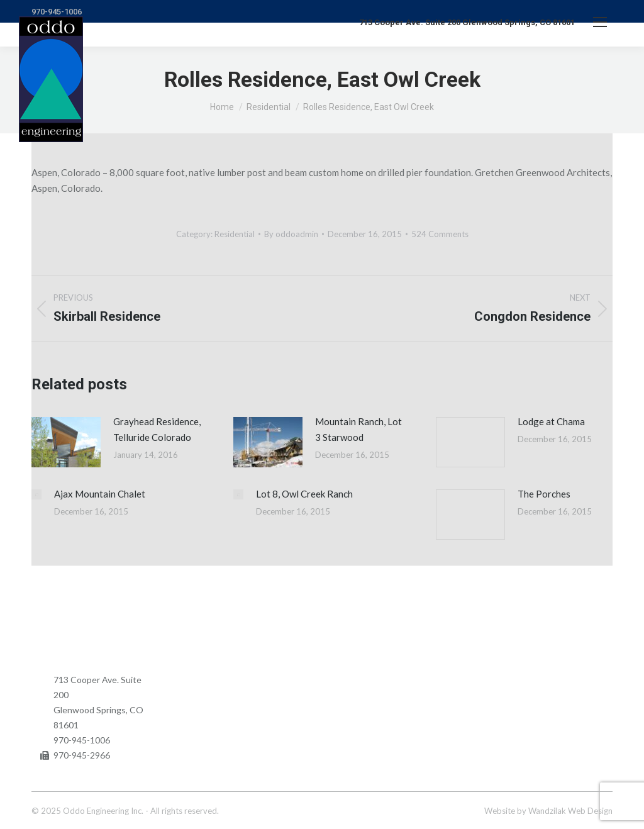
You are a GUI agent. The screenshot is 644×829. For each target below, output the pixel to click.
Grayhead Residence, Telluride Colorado (157, 429)
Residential (235, 234)
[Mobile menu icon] (600, 22)
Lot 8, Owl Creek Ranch (304, 494)
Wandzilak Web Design (570, 811)
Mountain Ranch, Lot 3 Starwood (358, 429)
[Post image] (66, 442)
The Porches (544, 494)
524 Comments (440, 234)
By (291, 234)
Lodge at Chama (551, 421)
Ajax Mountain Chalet (100, 494)
